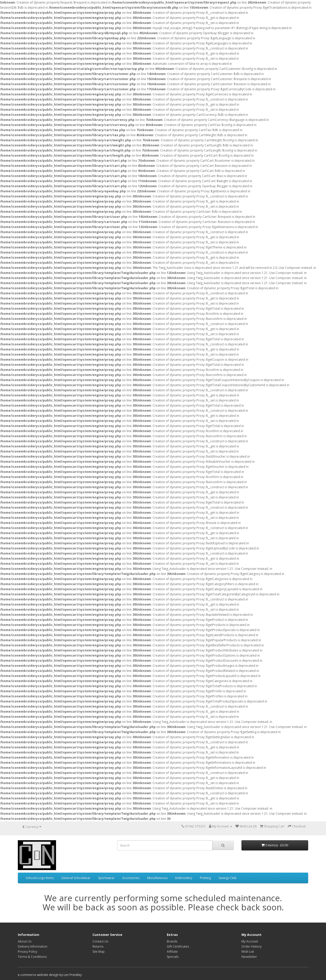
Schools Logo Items (40, 878)
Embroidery (184, 878)
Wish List (248, 952)
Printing (205, 878)
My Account (250, 941)
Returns (98, 946)
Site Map (99, 952)
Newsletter (249, 957)
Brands (172, 941)
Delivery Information (33, 946)
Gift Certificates (178, 946)
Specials (173, 957)
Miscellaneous (157, 878)
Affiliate (172, 952)
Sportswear (106, 878)
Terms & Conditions (32, 957)
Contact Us (100, 941)
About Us (25, 941)
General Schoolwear (76, 878)
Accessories (131, 878)
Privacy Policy (28, 952)
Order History (252, 946)
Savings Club (228, 878)
